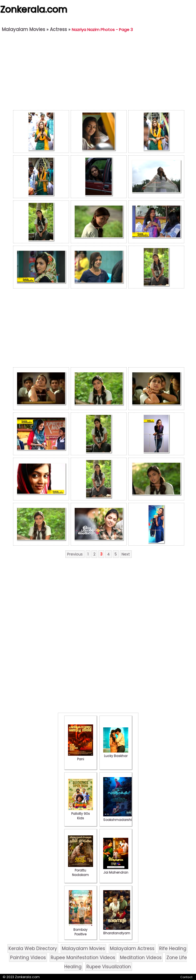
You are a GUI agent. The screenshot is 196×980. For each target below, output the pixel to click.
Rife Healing (173, 948)
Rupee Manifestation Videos (83, 958)
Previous (75, 554)
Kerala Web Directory (33, 948)
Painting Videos (28, 958)
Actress (58, 29)
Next (126, 554)
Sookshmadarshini (119, 817)
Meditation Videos (141, 958)
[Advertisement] (99, 72)
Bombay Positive (81, 930)
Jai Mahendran (116, 870)
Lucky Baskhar (116, 754)
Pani (81, 757)
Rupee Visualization (109, 967)
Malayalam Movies (23, 29)
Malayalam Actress (132, 948)
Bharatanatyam (117, 931)
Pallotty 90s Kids (81, 814)
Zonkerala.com (34, 9)
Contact (186, 977)
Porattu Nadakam (81, 870)
